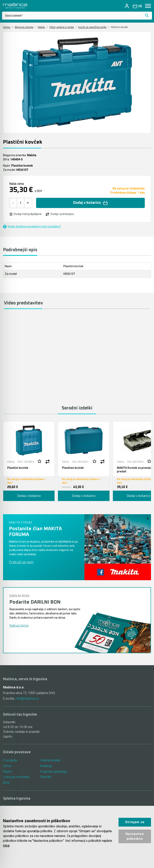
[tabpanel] (29, 461)
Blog (6, 783)
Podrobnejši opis (20, 250)
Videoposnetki (50, 760)
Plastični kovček (18, 468)
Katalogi (46, 766)
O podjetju (10, 760)
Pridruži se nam (21, 562)
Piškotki (46, 777)
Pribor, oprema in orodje (62, 27)
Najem (8, 771)
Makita (41, 27)
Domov (7, 27)
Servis (7, 766)
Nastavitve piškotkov (135, 836)
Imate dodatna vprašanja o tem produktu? (32, 226)
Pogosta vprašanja (53, 771)
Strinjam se (135, 822)
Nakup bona (19, 626)
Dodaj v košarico (91, 203)
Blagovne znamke (24, 27)
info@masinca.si (27, 698)
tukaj (6, 845)
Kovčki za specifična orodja (92, 27)
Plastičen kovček (73, 468)
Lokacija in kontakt (16, 777)
